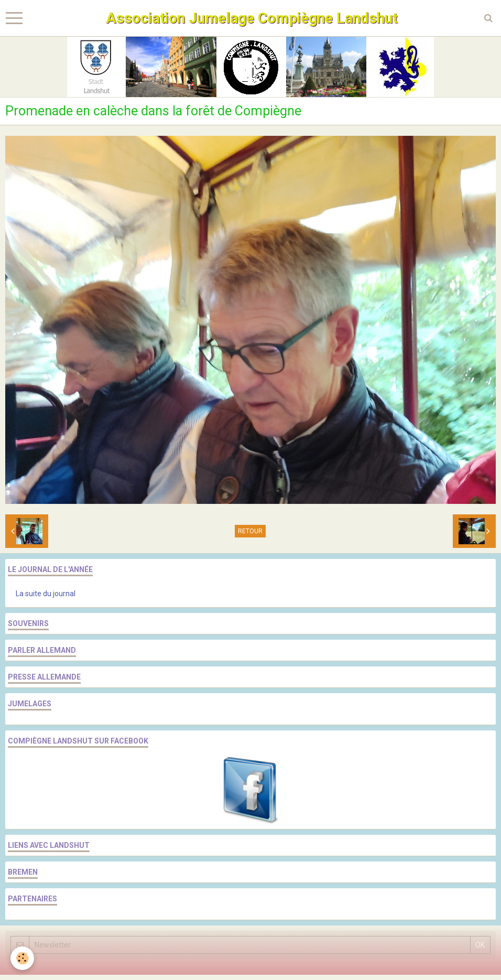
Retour (250, 531)
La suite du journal (46, 594)
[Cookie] (22, 958)
